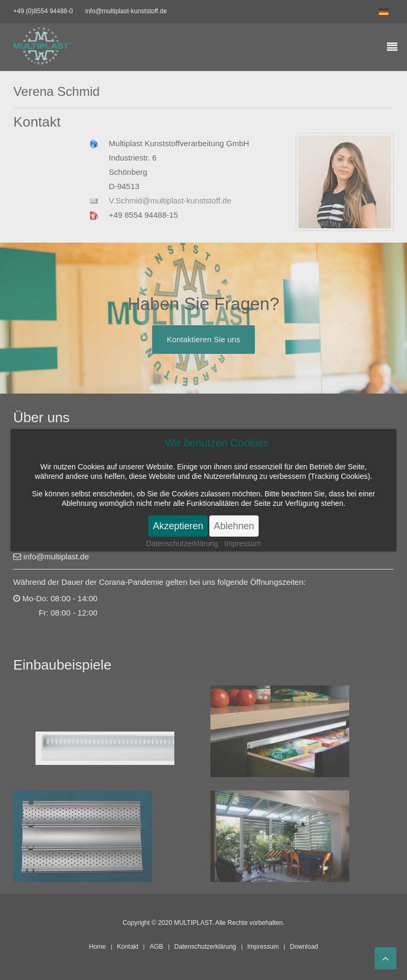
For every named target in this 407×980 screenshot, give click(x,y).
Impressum (242, 544)
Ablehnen (234, 526)
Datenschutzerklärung (182, 544)
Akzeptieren (178, 526)
